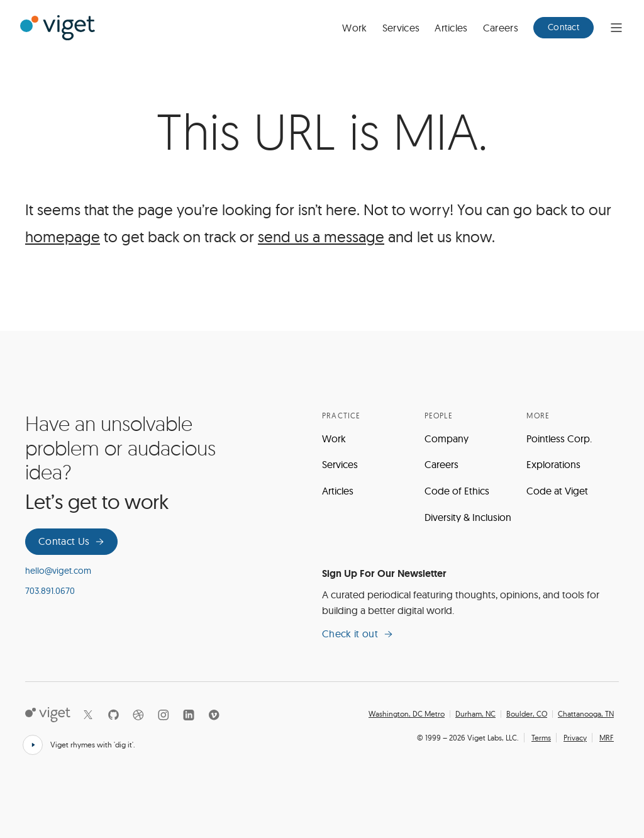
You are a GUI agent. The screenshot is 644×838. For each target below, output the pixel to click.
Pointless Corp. (559, 439)
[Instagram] (164, 715)
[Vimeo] (214, 715)
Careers (501, 28)
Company (447, 439)
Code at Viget (557, 491)
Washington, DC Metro (407, 714)
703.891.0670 (50, 591)
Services (401, 28)
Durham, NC (475, 714)
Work (354, 28)
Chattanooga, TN (586, 714)
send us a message (321, 237)
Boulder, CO (527, 714)
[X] (88, 715)
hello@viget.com (58, 571)
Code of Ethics (457, 491)
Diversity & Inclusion (468, 517)
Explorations (553, 464)
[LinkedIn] (189, 715)
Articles (451, 28)
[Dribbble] (138, 715)
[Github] (113, 715)
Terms (541, 738)
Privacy (575, 738)
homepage (63, 237)
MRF (607, 738)
